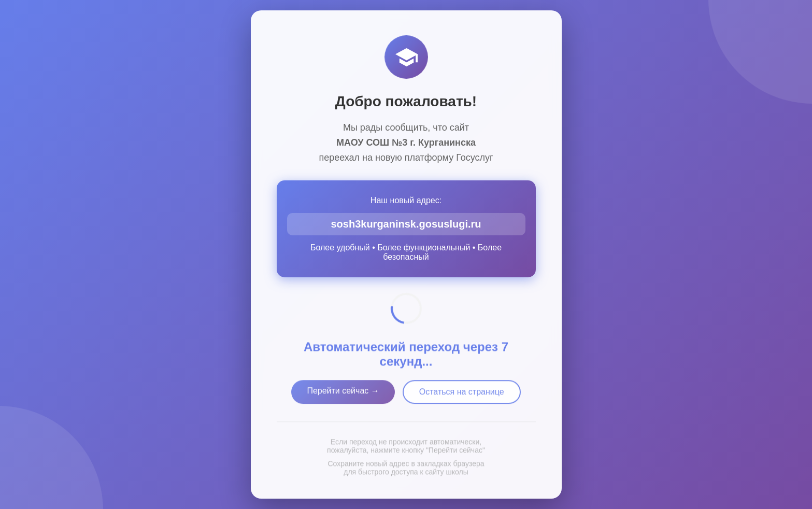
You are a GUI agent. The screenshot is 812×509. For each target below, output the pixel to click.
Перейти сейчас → (343, 393)
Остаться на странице (462, 394)
